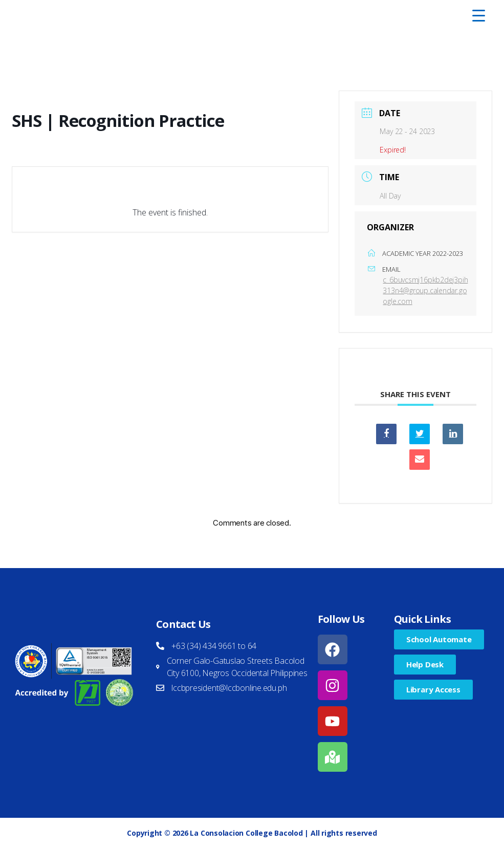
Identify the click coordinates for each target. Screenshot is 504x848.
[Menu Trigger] (478, 15)
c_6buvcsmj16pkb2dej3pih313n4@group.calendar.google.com (425, 290)
